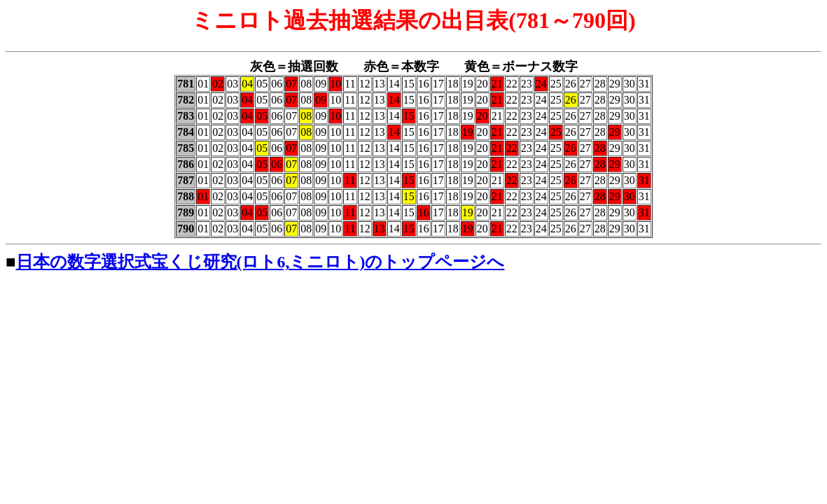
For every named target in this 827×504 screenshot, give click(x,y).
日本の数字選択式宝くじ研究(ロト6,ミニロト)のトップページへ (260, 262)
